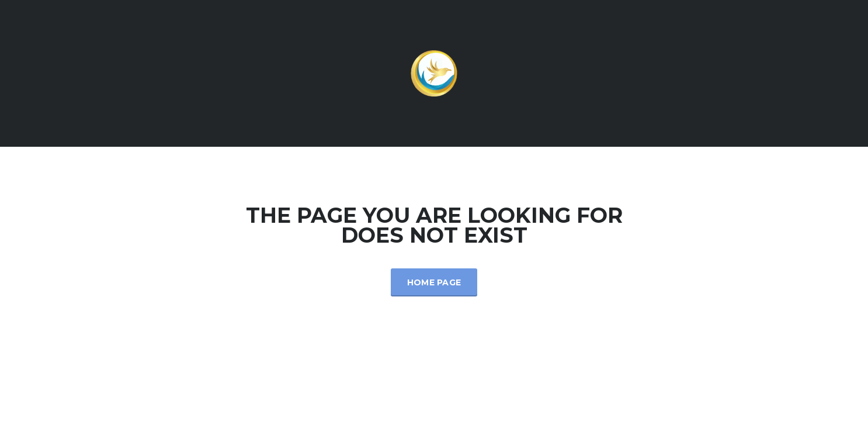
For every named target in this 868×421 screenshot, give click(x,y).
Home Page (434, 282)
